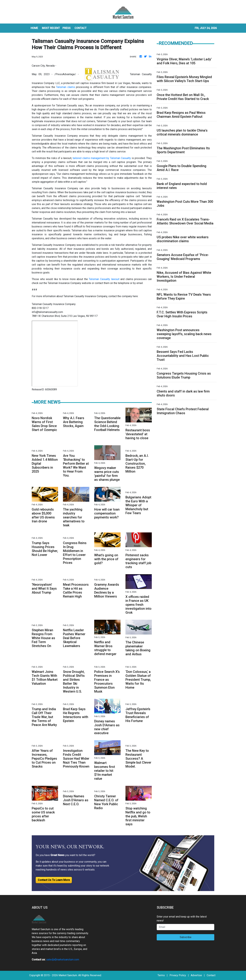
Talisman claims (65, 87)
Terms (161, 975)
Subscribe (186, 937)
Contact (211, 975)
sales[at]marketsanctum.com (63, 960)
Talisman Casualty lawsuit (104, 279)
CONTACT (80, 28)
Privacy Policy (178, 975)
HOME (34, 28)
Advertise (196, 975)
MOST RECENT (51, 28)
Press (67, 28)
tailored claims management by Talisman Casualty (102, 158)
